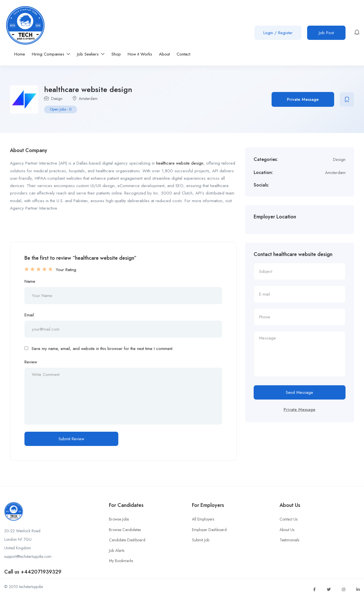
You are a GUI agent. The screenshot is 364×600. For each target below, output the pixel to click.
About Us (287, 530)
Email (29, 315)
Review (31, 362)
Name (30, 281)
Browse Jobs (119, 519)
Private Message (303, 99)
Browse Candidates (125, 530)
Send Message (299, 392)
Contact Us (288, 519)
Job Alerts (117, 550)
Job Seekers (91, 54)
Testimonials (289, 540)
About (164, 54)
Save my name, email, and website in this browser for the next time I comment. (103, 349)
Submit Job (201, 540)
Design (57, 99)
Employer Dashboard (209, 530)
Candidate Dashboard (127, 540)
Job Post (326, 33)
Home (20, 54)
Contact (183, 54)
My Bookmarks (121, 561)
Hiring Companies (51, 54)
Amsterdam (88, 99)
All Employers (203, 519)
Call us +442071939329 (33, 572)
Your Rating (66, 270)
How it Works (140, 54)
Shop (116, 54)
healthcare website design (180, 163)
